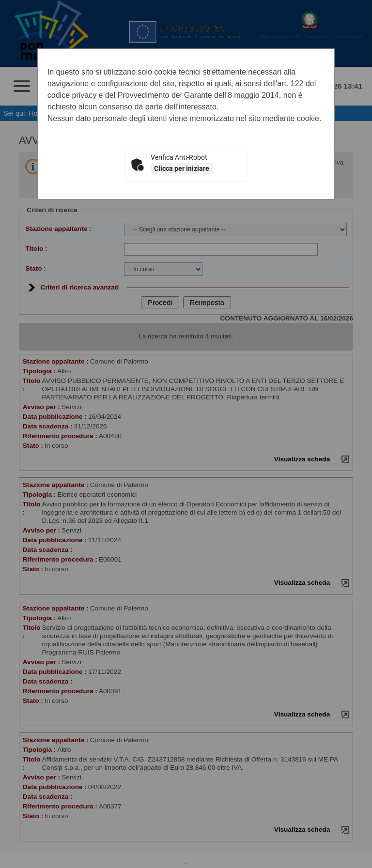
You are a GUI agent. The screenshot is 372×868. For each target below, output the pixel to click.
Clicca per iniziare (182, 168)
